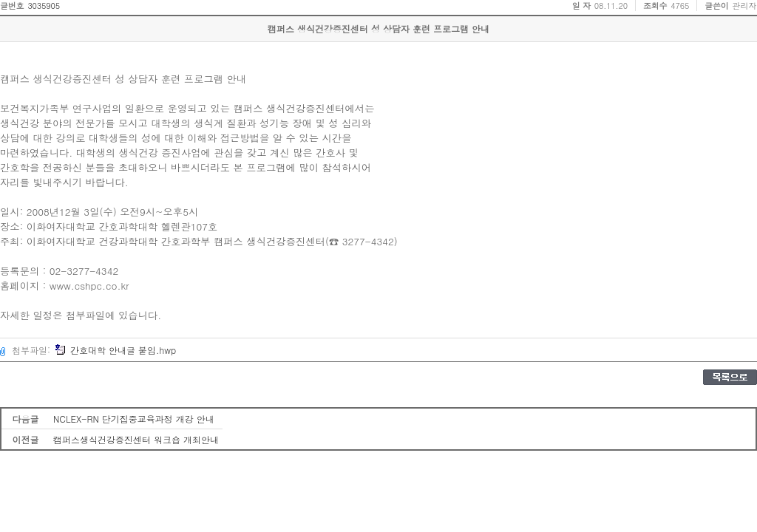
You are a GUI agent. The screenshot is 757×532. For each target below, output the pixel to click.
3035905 (44, 6)
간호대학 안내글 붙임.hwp (115, 350)
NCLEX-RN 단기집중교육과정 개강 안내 (134, 419)
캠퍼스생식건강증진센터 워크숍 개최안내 (136, 439)
